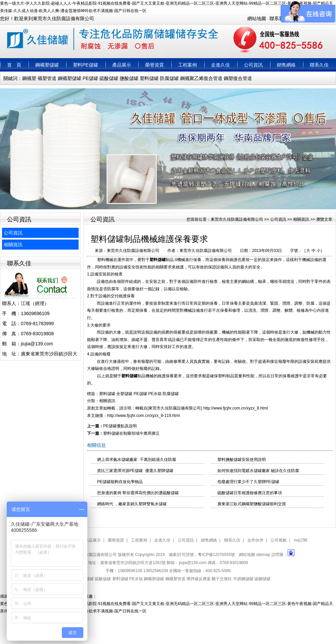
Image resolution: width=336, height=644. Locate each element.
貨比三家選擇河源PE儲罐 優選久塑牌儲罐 (135, 471)
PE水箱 (155, 394)
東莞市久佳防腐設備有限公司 (237, 219)
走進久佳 (220, 65)
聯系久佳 (319, 65)
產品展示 (122, 65)
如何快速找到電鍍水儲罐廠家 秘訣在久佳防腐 (258, 471)
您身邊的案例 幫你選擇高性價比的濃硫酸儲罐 (138, 493)
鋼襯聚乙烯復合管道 (201, 78)
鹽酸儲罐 (129, 78)
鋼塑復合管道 (238, 78)
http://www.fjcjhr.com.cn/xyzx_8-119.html (143, 416)
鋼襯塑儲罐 (47, 65)
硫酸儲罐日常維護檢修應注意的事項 (250, 493)
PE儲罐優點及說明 (120, 426)
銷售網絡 (286, 65)
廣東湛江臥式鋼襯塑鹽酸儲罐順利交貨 (252, 504)
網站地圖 (257, 18)
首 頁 (14, 65)
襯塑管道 (47, 78)
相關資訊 (13, 245)
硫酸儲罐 (109, 78)
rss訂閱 (300, 540)
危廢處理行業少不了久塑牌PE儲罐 (248, 482)
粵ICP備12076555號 (216, 555)
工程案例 (187, 65)
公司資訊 (253, 65)
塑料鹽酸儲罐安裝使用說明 (242, 460)
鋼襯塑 (29, 78)
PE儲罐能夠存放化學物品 (120, 482)
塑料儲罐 (149, 78)
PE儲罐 (91, 78)
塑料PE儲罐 (86, 65)
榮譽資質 (155, 65)
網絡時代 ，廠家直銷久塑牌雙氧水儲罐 (132, 504)
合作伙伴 (255, 540)
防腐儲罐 (169, 78)
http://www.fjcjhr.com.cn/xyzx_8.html (236, 408)
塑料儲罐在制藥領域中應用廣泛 (131, 433)
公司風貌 (279, 540)
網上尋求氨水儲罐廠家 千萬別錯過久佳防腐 (137, 460)
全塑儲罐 (124, 394)
